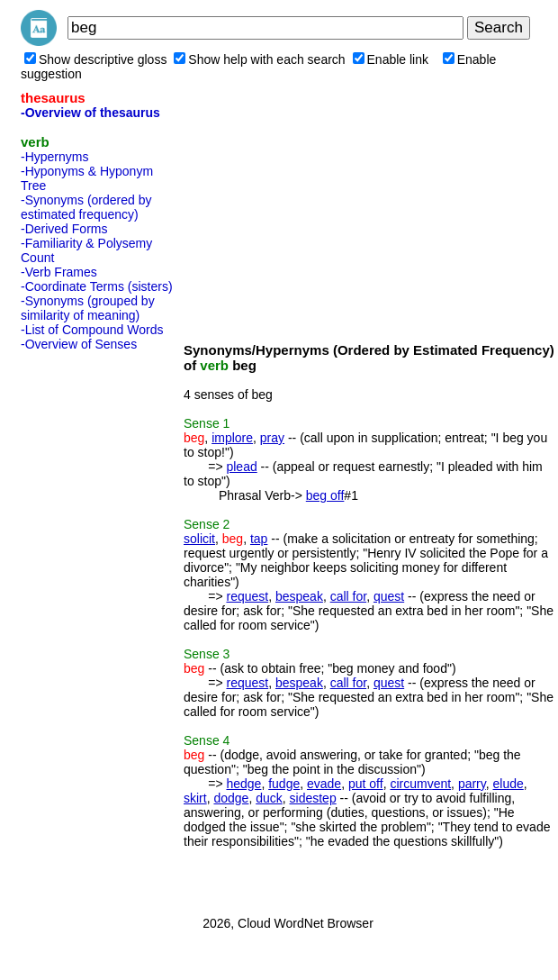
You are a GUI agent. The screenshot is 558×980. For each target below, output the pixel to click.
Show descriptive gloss (95, 59)
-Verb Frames (59, 272)
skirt (195, 798)
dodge (231, 798)
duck (269, 798)
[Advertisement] (93, 628)
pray (272, 438)
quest (389, 596)
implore (232, 438)
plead (241, 467)
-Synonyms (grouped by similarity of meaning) (88, 308)
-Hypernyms (54, 157)
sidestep (313, 798)
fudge (284, 784)
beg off (325, 495)
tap (259, 539)
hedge (243, 784)
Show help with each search (259, 59)
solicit (199, 539)
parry (472, 784)
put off (366, 784)
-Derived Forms (64, 229)
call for (348, 596)
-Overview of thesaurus (90, 113)
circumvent (420, 784)
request (247, 596)
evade (324, 784)
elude (508, 784)
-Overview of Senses (79, 344)
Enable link (391, 59)
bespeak (299, 596)
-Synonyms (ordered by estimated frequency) (86, 207)
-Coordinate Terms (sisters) (97, 286)
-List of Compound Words (92, 330)
